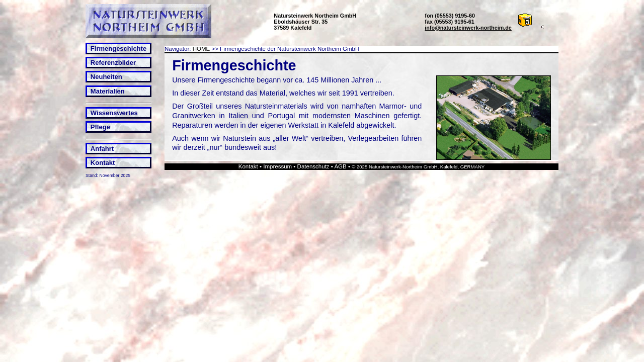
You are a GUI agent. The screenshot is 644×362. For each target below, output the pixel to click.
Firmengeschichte (118, 49)
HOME (202, 49)
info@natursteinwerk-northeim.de (468, 28)
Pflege (100, 127)
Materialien (108, 91)
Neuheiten (106, 77)
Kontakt (103, 163)
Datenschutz (313, 166)
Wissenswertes (114, 113)
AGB (340, 166)
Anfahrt (102, 149)
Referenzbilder (113, 63)
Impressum (277, 166)
